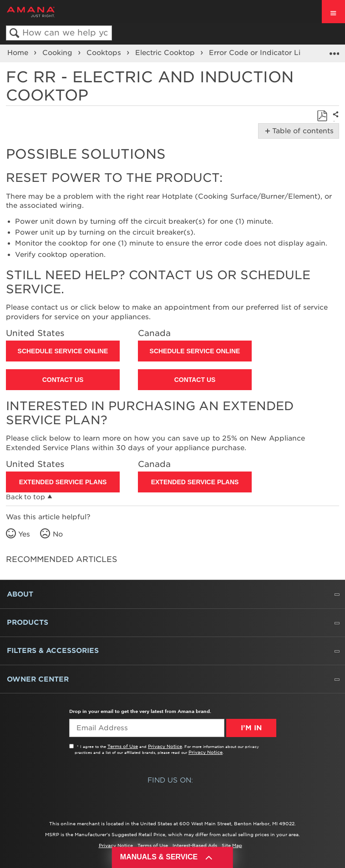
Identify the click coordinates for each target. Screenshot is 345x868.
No (58, 534)
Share (334, 121)
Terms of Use (123, 746)
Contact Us (63, 380)
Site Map (232, 845)
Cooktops (105, 53)
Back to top (25, 497)
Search (14, 33)
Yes (24, 534)
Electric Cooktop (166, 53)
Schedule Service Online (63, 351)
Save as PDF (322, 116)
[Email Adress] (147, 728)
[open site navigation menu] (333, 12)
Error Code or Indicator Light (262, 53)
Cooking (58, 53)
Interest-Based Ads (195, 845)
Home (19, 53)
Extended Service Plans (63, 482)
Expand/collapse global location (334, 50)
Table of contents (301, 131)
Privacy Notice (165, 746)
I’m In (251, 728)
